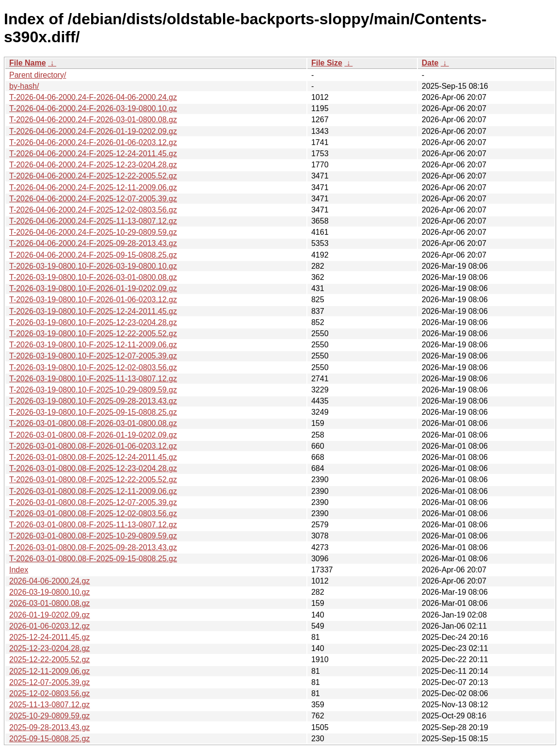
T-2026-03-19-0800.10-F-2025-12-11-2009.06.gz (93, 345)
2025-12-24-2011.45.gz (49, 637)
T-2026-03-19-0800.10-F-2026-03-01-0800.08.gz (93, 277)
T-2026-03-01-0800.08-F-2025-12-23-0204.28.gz (93, 468)
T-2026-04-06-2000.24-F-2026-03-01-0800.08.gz (93, 120)
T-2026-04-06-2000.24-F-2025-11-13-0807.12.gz (93, 221)
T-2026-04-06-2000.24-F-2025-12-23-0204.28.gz (93, 165)
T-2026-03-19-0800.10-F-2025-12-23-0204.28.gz (93, 322)
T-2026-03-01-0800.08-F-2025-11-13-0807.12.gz (93, 525)
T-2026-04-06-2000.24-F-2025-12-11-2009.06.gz (93, 187)
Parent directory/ (38, 75)
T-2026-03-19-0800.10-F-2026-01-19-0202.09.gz (93, 288)
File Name (28, 63)
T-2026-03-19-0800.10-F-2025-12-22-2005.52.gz (93, 334)
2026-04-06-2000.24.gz (49, 581)
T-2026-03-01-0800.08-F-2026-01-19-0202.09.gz (93, 435)
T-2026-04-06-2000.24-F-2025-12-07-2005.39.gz (93, 199)
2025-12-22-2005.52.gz (49, 659)
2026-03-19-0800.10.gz (49, 592)
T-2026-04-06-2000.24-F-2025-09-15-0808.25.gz (93, 255)
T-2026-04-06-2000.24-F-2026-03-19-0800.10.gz (93, 108)
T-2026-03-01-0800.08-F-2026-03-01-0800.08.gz (93, 423)
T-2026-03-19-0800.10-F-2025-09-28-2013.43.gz (93, 401)
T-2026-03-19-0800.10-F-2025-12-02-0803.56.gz (93, 367)
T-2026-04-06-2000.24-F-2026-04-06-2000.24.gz (93, 97)
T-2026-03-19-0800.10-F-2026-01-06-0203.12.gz (93, 300)
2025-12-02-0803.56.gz (49, 693)
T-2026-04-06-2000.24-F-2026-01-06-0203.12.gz (93, 142)
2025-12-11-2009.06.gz (49, 671)
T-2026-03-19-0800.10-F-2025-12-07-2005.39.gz (93, 356)
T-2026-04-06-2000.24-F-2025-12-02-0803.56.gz (93, 210)
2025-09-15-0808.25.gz (49, 739)
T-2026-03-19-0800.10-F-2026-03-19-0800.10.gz (93, 266)
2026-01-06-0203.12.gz (49, 626)
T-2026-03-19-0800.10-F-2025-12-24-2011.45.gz (93, 311)
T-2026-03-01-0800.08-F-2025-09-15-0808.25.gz (93, 559)
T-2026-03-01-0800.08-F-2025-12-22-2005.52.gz (93, 480)
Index (19, 570)
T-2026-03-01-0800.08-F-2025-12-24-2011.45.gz (93, 457)
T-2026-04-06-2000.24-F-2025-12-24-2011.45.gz (93, 154)
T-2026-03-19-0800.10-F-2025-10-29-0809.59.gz (93, 390)
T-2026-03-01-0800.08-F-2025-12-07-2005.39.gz (93, 502)
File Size (327, 63)
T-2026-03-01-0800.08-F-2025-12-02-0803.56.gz (93, 513)
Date (430, 63)
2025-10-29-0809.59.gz (49, 716)
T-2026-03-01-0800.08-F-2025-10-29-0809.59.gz (93, 536)
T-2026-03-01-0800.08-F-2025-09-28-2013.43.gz (93, 547)
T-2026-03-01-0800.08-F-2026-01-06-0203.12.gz (93, 446)
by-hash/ (24, 86)
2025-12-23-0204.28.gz (49, 648)
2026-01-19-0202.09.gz (49, 615)
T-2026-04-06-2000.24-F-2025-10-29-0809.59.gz (93, 232)
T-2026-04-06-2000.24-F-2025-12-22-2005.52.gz (93, 176)
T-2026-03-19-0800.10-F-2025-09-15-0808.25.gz (93, 412)
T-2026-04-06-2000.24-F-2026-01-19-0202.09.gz (93, 131)
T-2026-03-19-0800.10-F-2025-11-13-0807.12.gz (93, 379)
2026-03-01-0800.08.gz (49, 603)
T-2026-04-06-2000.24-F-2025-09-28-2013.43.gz (93, 243)
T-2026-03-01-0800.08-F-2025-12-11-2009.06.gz (93, 491)
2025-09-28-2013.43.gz (49, 727)
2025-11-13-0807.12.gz (49, 705)
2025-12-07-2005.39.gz (49, 682)
